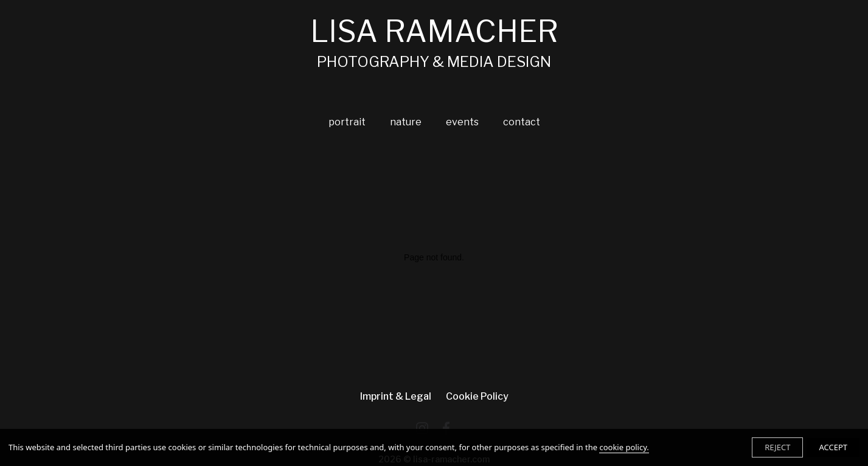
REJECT (777, 447)
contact (522, 122)
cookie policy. (624, 447)
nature (406, 122)
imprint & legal (396, 396)
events (462, 122)
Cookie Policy (477, 396)
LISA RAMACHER (434, 43)
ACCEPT (833, 447)
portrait (347, 122)
